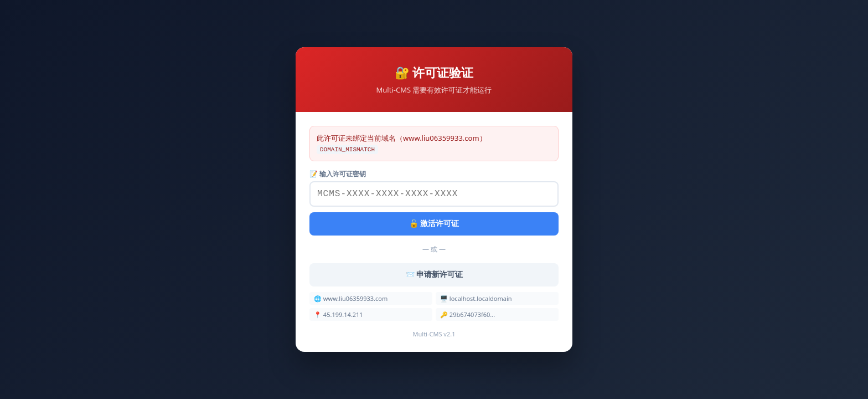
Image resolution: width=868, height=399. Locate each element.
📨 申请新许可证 (434, 275)
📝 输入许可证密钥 (338, 173)
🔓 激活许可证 (434, 224)
